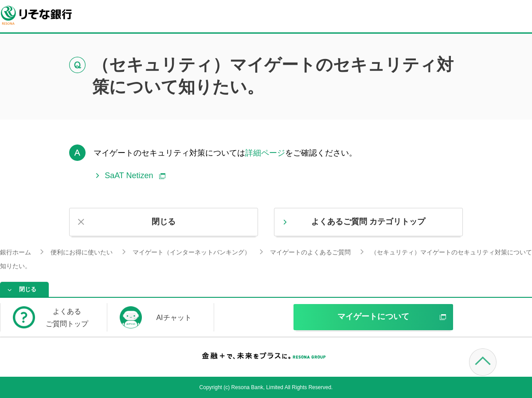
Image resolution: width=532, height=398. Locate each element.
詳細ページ (265, 153)
